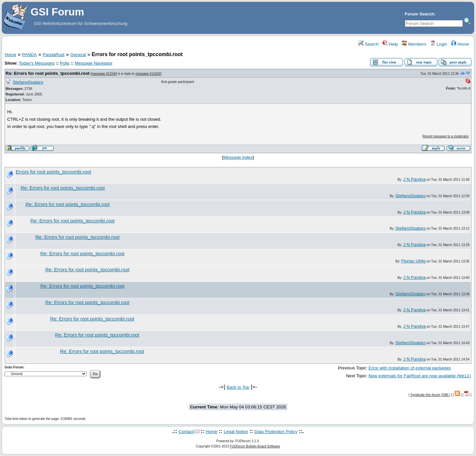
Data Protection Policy (276, 432)
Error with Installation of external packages (410, 368)
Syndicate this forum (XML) (430, 395)
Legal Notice (236, 432)
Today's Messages (37, 63)
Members (414, 44)
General (78, 55)
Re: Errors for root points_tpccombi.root (48, 73)
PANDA (29, 55)
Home (460, 44)
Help (390, 44)
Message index (238, 157)
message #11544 (104, 74)
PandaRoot (54, 55)
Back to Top (238, 387)
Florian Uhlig (414, 261)
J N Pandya (415, 179)
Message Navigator (94, 63)
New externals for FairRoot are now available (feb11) (420, 376)
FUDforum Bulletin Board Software (255, 446)
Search (368, 44)
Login (439, 44)
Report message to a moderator (446, 136)
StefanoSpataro (28, 82)
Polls (65, 63)
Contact (186, 432)
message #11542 (148, 74)
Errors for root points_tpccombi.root (53, 172)
